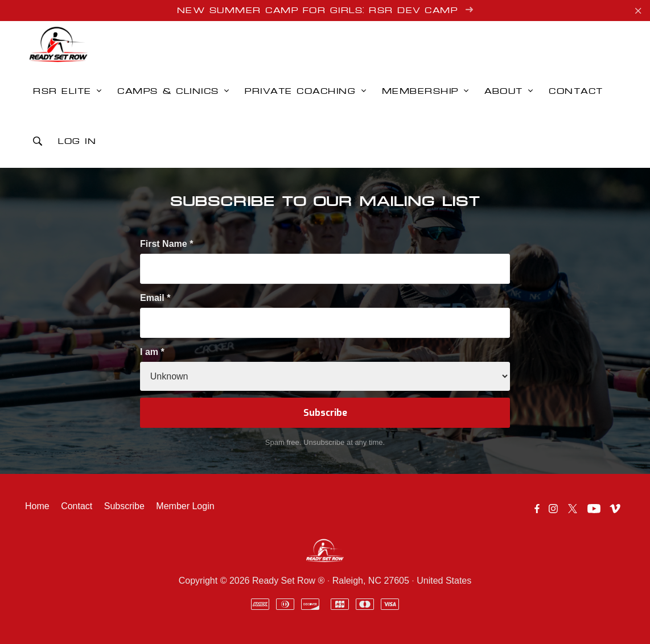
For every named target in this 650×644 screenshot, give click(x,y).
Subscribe (124, 506)
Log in (77, 142)
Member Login (185, 506)
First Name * (166, 244)
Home (37, 506)
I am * (152, 352)
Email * (155, 298)
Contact (77, 506)
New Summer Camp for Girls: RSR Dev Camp (325, 10)
